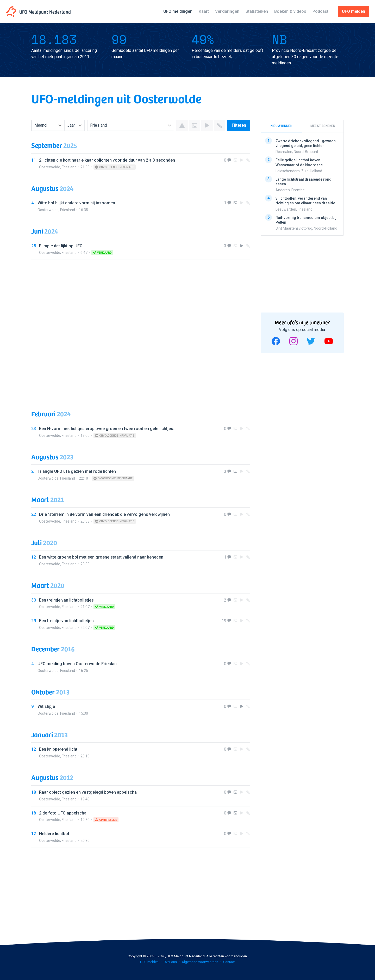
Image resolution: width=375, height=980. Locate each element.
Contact (229, 962)
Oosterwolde (50, 167)
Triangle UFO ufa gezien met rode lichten (77, 471)
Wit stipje (46, 706)
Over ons (170, 962)
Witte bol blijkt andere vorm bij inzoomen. (77, 203)
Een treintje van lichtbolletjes (66, 600)
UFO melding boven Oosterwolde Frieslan (77, 664)
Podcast (320, 11)
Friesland (69, 167)
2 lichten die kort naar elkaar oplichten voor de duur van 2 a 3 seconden (107, 160)
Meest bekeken (323, 126)
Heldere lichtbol (54, 834)
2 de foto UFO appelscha (63, 813)
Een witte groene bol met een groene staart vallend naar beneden (101, 557)
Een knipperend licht (58, 749)
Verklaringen (227, 11)
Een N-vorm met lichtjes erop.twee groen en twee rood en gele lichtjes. (107, 429)
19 (224, 621)
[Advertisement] (141, 330)
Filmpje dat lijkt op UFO (61, 246)
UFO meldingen (178, 11)
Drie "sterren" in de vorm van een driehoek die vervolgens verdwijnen (104, 514)
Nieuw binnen (282, 126)
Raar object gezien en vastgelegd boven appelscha (88, 792)
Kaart (204, 11)
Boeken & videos (290, 11)
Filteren (239, 125)
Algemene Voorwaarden (200, 962)
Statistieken (257, 11)
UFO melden (149, 962)
